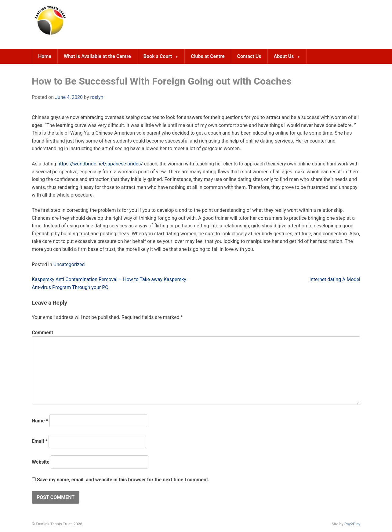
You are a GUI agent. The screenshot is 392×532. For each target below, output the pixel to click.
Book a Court (158, 56)
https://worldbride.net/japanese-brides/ (100, 164)
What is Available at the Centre (97, 56)
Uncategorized (69, 264)
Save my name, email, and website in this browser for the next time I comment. (123, 480)
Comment (42, 333)
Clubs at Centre (208, 56)
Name (40, 421)
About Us (284, 56)
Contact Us (249, 56)
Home (45, 56)
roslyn (97, 97)
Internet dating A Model (335, 279)
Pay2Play (352, 524)
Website (41, 462)
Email (40, 441)
